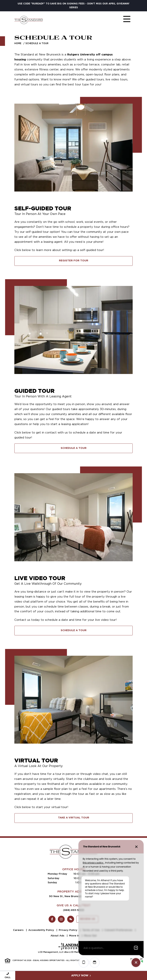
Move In (75, 936)
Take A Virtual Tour (74, 818)
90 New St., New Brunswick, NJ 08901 (73, 896)
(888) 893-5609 (73, 910)
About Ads (58, 936)
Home (18, 43)
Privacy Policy (68, 930)
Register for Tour (74, 261)
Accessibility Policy (42, 930)
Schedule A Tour (74, 448)
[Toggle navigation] (123, 20)
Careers (19, 930)
